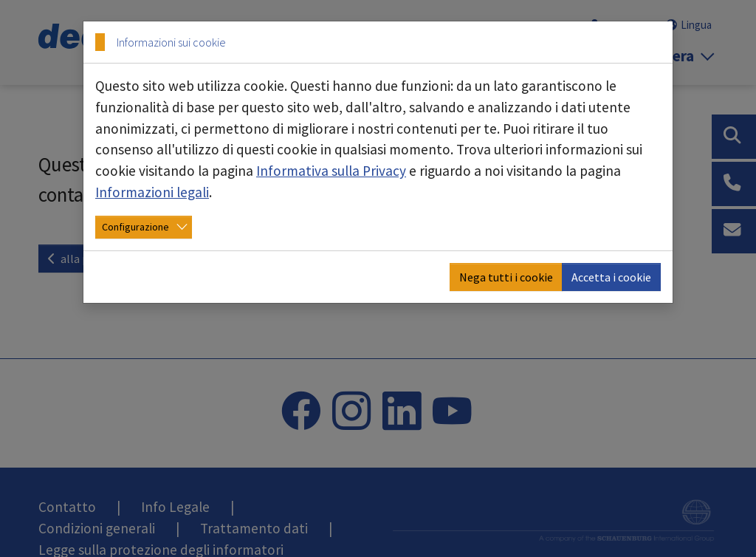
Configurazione (135, 227)
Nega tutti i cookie (506, 277)
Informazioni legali (152, 192)
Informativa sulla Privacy (331, 171)
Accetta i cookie (611, 277)
